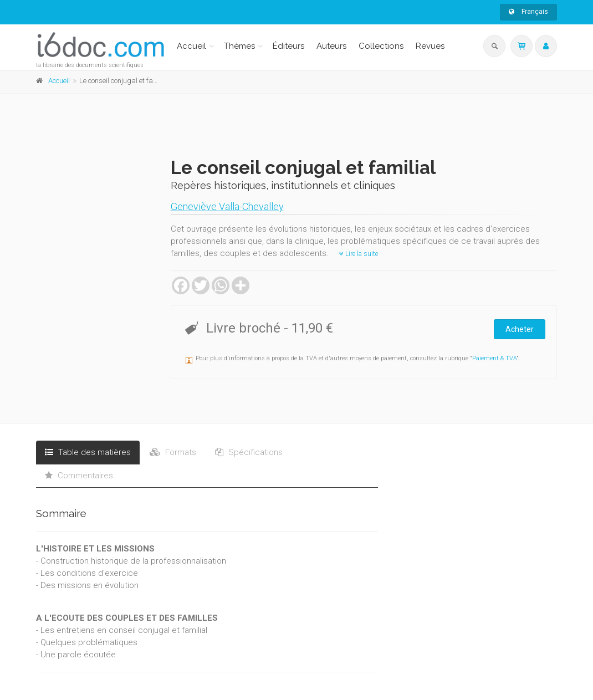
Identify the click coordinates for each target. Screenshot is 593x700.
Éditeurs (288, 46)
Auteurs (331, 46)
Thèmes (239, 46)
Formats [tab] (173, 452)
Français (528, 12)
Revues (430, 46)
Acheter (520, 329)
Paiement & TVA (494, 358)
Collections (381, 46)
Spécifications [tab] (249, 452)
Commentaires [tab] (79, 476)
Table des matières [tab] (88, 452)
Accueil (191, 46)
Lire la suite (359, 254)
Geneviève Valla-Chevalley (227, 206)
